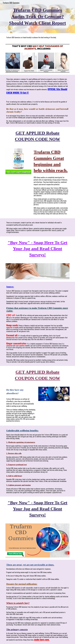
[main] (37, 17)
